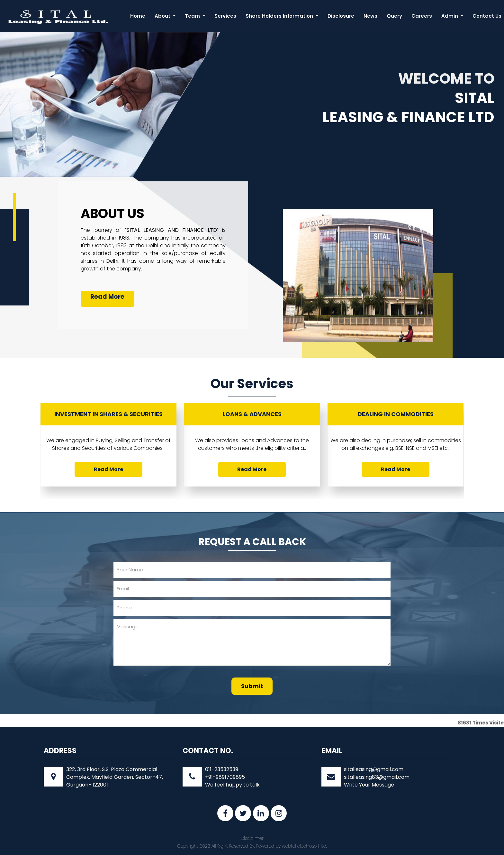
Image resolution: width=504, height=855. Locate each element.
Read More (107, 297)
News (370, 16)
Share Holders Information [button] (280, 16)
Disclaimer (252, 838)
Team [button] (193, 16)
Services (225, 16)
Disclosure (341, 16)
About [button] (163, 16)
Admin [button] (450, 16)
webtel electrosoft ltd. (304, 846)
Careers (422, 16)
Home (138, 16)
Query (394, 16)
